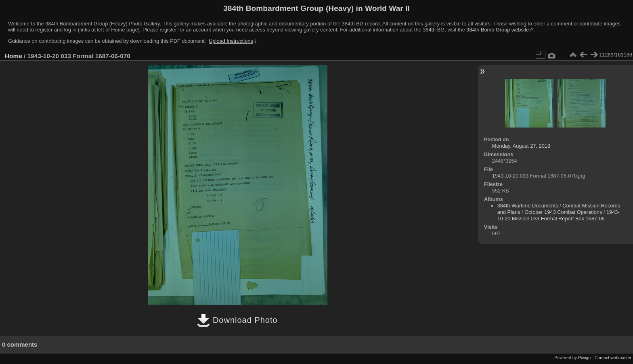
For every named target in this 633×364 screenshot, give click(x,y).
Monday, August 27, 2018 (521, 146)
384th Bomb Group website (498, 30)
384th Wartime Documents (528, 206)
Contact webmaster (613, 358)
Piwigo (584, 358)
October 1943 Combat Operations (563, 212)
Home (14, 56)
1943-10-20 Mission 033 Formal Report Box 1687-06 (559, 215)
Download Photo (237, 320)
